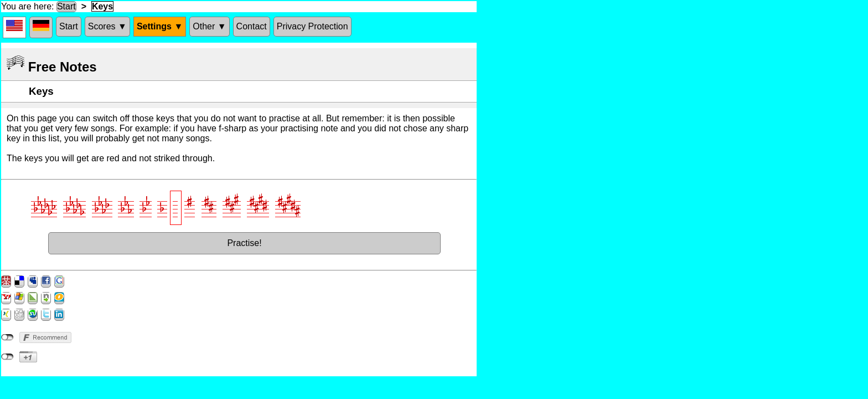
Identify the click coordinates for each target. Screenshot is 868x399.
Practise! (244, 243)
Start (66, 6)
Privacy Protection (312, 26)
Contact (252, 26)
